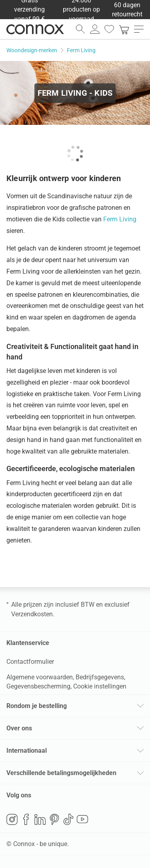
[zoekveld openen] (80, 29)
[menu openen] (139, 29)
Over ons (19, 728)
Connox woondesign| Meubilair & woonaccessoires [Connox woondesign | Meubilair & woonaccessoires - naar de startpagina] (35, 29)
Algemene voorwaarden (40, 677)
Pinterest (54, 819)
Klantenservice (28, 643)
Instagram (12, 819)
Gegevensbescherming (38, 686)
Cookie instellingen (100, 686)
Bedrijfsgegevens (100, 677)
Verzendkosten (32, 614)
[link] (124, 29)
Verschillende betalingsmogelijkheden (61, 773)
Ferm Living (120, 219)
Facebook (26, 819)
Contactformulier (30, 662)
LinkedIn (40, 819)
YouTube (82, 819)
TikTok (68, 819)
